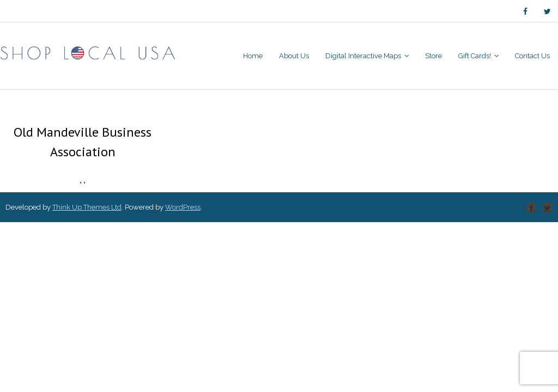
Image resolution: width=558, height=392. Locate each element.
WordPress (183, 207)
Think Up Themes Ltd (87, 207)
